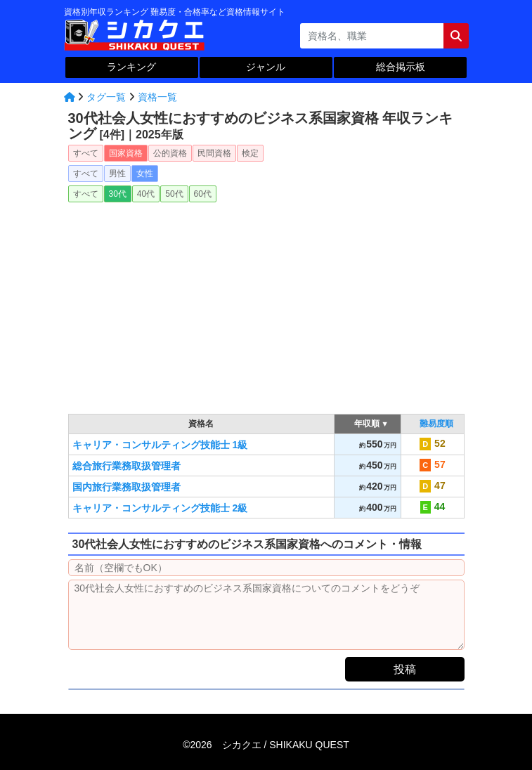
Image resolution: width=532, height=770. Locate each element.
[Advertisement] (266, 304)
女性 (145, 174)
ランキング (131, 67)
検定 (250, 153)
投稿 (405, 669)
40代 (146, 194)
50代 (174, 194)
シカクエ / (286, 745)
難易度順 (436, 424)
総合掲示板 (401, 67)
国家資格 (126, 153)
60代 (203, 194)
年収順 (367, 424)
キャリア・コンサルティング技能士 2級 (160, 508)
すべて (86, 153)
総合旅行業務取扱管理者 (126, 466)
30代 (118, 194)
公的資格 (170, 153)
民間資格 (214, 153)
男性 (117, 174)
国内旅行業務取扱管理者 (126, 487)
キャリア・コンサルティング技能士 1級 (160, 445)
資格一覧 (157, 97)
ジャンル (266, 67)
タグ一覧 (106, 97)
